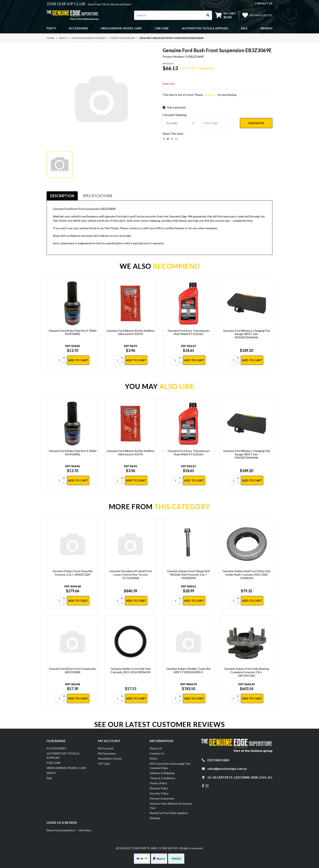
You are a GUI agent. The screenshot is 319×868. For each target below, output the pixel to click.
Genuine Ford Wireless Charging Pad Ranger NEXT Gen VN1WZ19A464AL (247, 334)
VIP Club (104, 764)
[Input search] (169, 15)
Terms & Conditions (162, 778)
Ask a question (174, 107)
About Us (156, 748)
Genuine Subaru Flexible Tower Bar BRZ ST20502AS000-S (188, 670)
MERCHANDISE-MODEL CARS (66, 768)
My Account (106, 748)
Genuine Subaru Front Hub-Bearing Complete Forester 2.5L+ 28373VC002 (247, 672)
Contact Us (157, 753)
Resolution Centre (110, 758)
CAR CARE (54, 763)
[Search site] (208, 15)
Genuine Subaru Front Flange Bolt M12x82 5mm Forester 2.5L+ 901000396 (188, 574)
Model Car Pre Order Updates (169, 813)
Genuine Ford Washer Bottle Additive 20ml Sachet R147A (131, 332)
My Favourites (107, 753)
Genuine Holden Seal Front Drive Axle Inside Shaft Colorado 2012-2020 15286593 (246, 574)
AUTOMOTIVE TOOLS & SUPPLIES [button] (205, 28)
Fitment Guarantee (162, 798)
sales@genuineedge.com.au (227, 769)
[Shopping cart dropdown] (225, 15)
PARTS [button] (51, 28)
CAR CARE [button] (162, 28)
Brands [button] (267, 28)
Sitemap (155, 818)
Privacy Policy (158, 783)
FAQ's (154, 758)
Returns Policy (159, 788)
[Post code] (217, 123)
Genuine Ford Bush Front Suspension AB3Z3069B (73, 670)
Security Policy (159, 793)
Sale (244, 28)
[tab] (62, 196)
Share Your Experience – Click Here (69, 830)
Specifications (98, 196)
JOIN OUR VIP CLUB (66, 4)
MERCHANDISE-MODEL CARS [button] (121, 28)
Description (62, 196)
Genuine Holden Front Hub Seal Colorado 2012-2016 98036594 (131, 670)
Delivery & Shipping (162, 773)
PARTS (51, 773)
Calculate (256, 123)
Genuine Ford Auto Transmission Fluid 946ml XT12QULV (189, 332)
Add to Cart (78, 360)
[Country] (179, 123)
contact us (264, 3)
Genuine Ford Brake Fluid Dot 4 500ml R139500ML (73, 332)
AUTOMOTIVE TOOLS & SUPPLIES (63, 756)
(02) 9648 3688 (218, 760)
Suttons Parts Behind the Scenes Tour (171, 806)
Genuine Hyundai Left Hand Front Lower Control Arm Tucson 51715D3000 (131, 574)
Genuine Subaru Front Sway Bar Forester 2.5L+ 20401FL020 (73, 573)
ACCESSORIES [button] (78, 28)
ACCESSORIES (56, 748)
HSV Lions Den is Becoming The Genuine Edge (170, 766)
